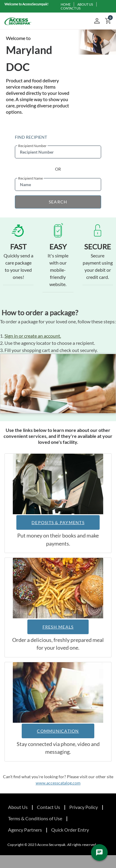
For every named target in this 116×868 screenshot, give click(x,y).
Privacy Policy (84, 807)
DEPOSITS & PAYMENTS (58, 522)
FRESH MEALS (58, 627)
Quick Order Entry (70, 830)
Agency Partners (25, 830)
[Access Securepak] (18, 21)
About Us (18, 807)
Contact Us (48, 807)
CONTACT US (71, 8)
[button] (97, 21)
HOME (66, 4)
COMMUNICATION (58, 731)
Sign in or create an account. (33, 336)
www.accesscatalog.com (58, 783)
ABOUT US (85, 4)
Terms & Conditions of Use (35, 818)
